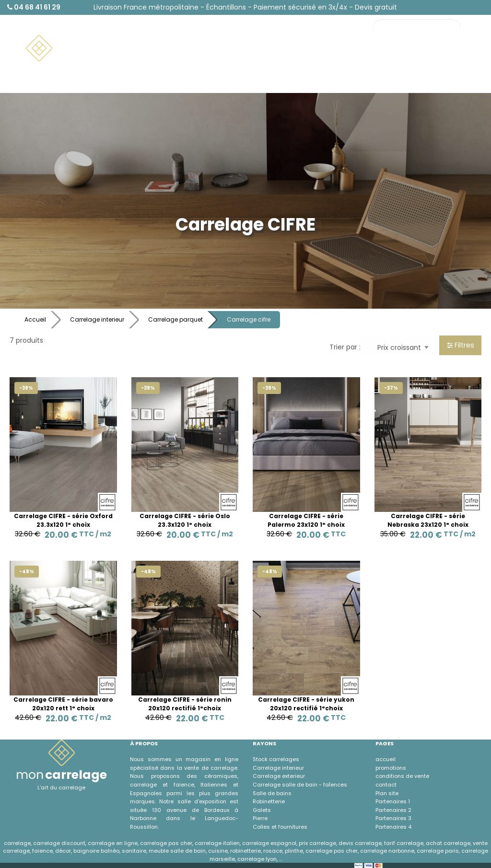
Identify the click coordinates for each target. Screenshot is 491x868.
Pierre (260, 818)
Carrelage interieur (97, 319)
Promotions (454, 63)
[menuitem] (75, 48)
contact (386, 785)
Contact (405, 63)
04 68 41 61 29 (34, 7)
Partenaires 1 (393, 801)
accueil (386, 759)
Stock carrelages (276, 759)
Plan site (387, 793)
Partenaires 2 (393, 810)
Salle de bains (272, 793)
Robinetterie (269, 801)
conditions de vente (402, 776)
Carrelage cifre (249, 319)
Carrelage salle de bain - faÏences (300, 785)
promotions (391, 768)
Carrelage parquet (175, 319)
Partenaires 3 (393, 818)
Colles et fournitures (280, 827)
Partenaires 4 (393, 827)
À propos (405, 81)
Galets (262, 810)
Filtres (461, 345)
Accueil (35, 319)
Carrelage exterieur (279, 776)
